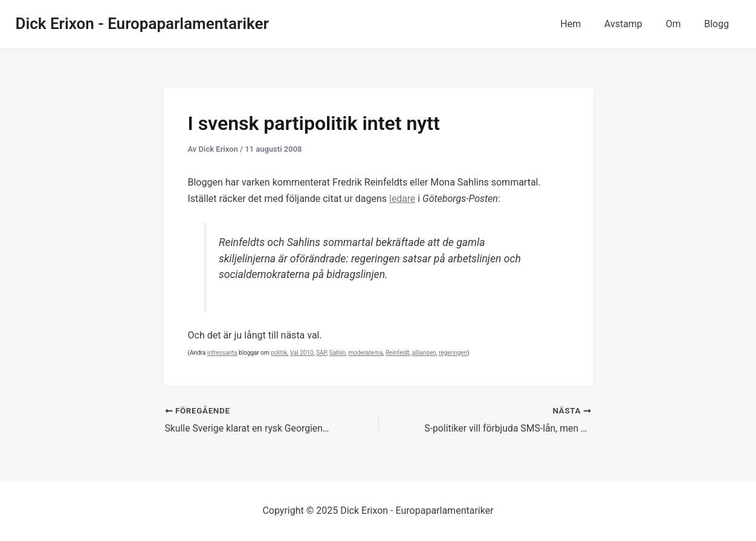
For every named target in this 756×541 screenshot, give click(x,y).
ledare (402, 199)
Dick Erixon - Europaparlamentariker (142, 24)
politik (279, 353)
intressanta (222, 353)
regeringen (453, 353)
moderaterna (366, 353)
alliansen (424, 353)
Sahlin (338, 353)
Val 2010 (302, 353)
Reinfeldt (397, 353)
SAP (321, 353)
